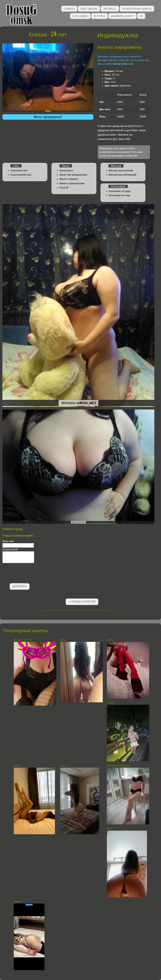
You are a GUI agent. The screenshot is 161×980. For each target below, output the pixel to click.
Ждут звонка (89, 9)
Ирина (17, 902)
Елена (110, 703)
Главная (69, 9)
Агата (17, 766)
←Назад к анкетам (82, 602)
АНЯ (110, 829)
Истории (100, 16)
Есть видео (80, 16)
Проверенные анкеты (137, 9)
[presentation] (25, 574)
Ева (62, 766)
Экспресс (110, 9)
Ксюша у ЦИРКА (23, 640)
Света (110, 640)
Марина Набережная (119, 766)
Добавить (20, 586)
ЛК (141, 16)
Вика (63, 640)
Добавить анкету (122, 16)
